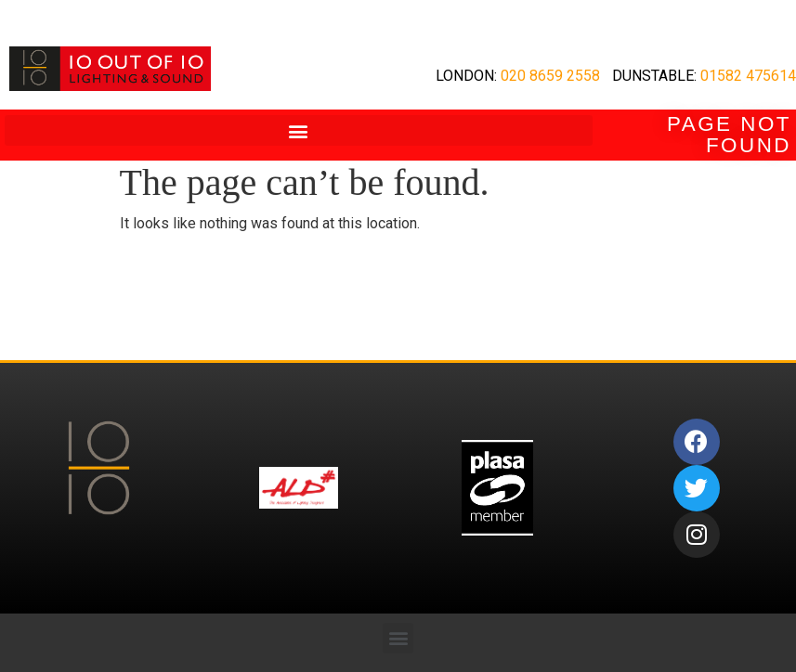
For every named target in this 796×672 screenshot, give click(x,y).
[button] (299, 130)
